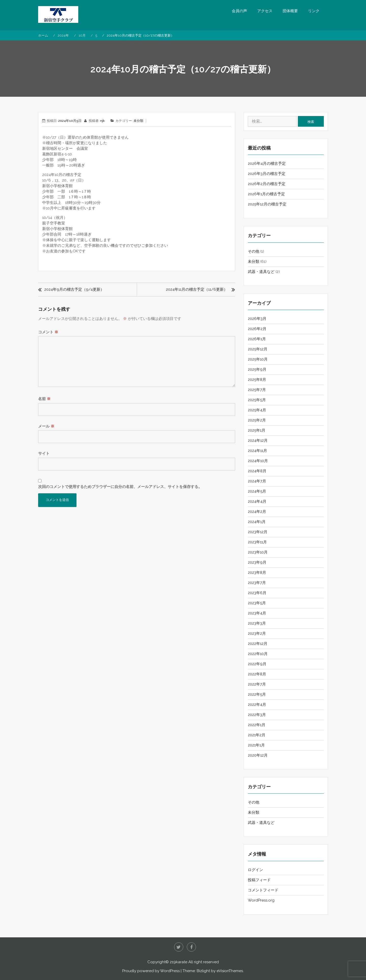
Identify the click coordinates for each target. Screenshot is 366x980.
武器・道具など (261, 272)
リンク (314, 11)
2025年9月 (257, 369)
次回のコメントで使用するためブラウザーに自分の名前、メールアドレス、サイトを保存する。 (120, 487)
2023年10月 (258, 552)
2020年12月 (258, 755)
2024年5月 (257, 491)
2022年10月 (258, 654)
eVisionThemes (230, 971)
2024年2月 (257, 512)
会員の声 (239, 11)
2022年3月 (257, 715)
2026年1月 (257, 339)
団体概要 (290, 11)
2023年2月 (257, 633)
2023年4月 (257, 613)
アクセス (265, 11)
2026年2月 (257, 329)
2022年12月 (258, 644)
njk (102, 121)
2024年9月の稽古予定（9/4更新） (74, 289)
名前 (44, 399)
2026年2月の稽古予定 (267, 184)
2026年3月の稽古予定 (267, 174)
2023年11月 (257, 542)
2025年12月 (258, 349)
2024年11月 (257, 451)
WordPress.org (261, 900)
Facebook (191, 947)
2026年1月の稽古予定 (266, 194)
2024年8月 (257, 471)
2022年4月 (257, 705)
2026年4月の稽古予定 (267, 164)
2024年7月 (257, 481)
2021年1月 (256, 745)
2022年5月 (257, 694)
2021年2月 (257, 735)
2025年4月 (257, 410)
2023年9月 (257, 562)
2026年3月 (257, 319)
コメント (48, 332)
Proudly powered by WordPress (151, 971)
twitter (179, 947)
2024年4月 (257, 501)
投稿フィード (259, 880)
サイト (44, 453)
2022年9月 (257, 664)
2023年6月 (257, 593)
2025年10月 (258, 359)
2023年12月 (258, 532)
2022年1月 (257, 725)
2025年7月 (257, 390)
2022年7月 (257, 684)
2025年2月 (257, 420)
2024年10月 (258, 461)
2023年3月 (257, 623)
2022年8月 (257, 674)
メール (46, 426)
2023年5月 (257, 603)
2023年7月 (257, 583)
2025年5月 (257, 400)
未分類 (138, 121)
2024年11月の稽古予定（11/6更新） (197, 289)
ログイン (255, 870)
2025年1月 (257, 430)
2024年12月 (258, 440)
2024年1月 (257, 522)
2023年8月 (257, 573)
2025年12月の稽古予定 (267, 204)
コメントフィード (263, 890)
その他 (254, 251)
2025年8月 (257, 380)
